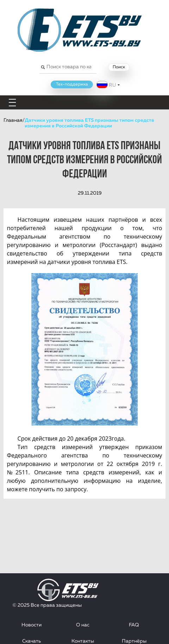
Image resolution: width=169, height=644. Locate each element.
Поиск (119, 67)
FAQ (134, 625)
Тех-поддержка (72, 84)
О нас (83, 625)
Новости (32, 625)
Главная (13, 120)
